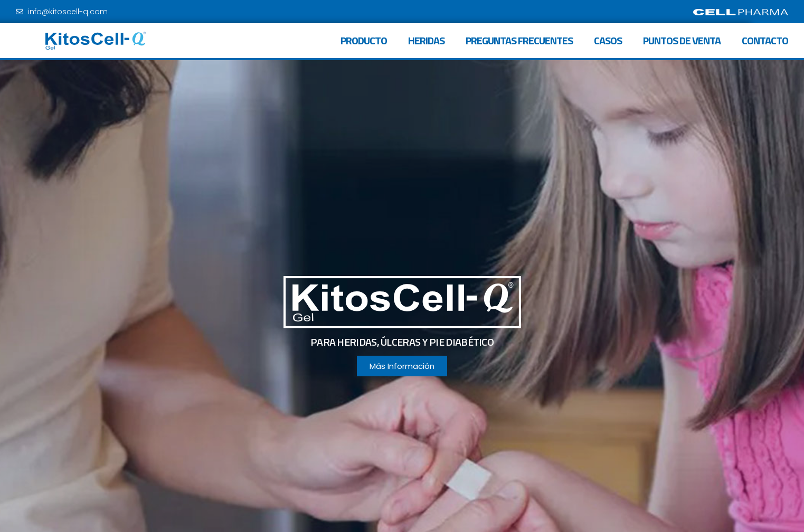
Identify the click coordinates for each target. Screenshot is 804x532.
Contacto (765, 40)
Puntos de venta (682, 40)
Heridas (426, 40)
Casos (608, 40)
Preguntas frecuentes (519, 40)
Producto (364, 40)
